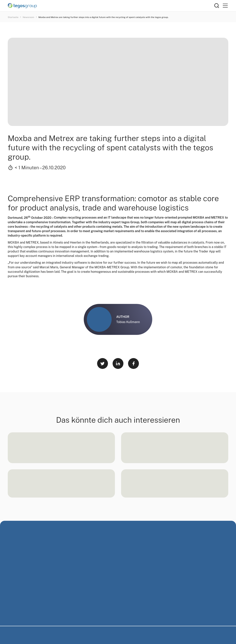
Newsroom (29, 17)
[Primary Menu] (225, 6)
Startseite (13, 17)
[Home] (111, 6)
